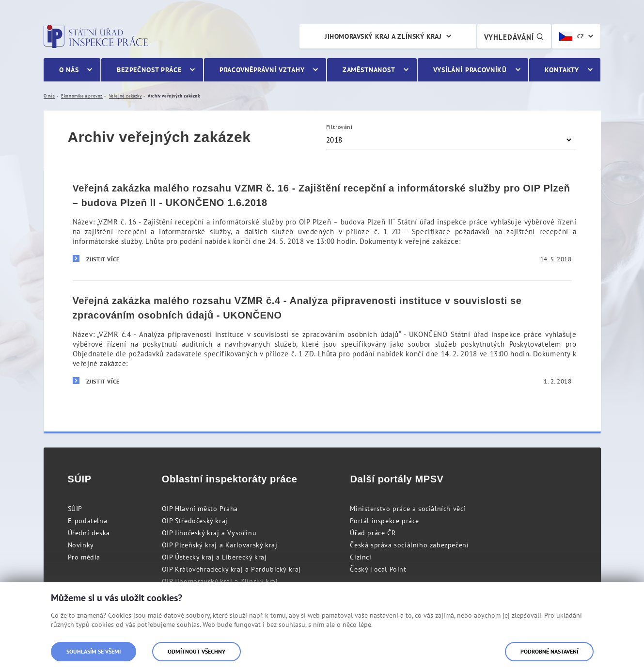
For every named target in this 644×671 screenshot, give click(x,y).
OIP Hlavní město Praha (200, 509)
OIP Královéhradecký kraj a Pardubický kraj (231, 569)
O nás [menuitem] (69, 70)
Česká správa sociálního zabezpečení (409, 545)
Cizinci (361, 557)
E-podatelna (88, 521)
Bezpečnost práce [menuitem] (149, 70)
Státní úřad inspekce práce (96, 36)
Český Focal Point (378, 569)
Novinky (81, 545)
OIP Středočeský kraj (195, 521)
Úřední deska (89, 533)
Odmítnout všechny (196, 651)
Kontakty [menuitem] (562, 70)
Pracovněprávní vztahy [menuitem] (262, 70)
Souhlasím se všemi (94, 651)
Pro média (84, 557)
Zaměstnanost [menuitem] (369, 70)
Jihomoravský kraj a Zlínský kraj (383, 36)
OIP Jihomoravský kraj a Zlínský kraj (220, 581)
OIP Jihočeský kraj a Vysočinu (209, 533)
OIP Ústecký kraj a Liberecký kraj (214, 557)
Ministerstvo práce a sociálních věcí (408, 509)
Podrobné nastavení (549, 651)
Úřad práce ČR (373, 533)
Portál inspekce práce (385, 521)
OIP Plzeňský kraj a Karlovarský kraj (220, 545)
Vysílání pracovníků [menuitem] (470, 70)
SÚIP (75, 509)
